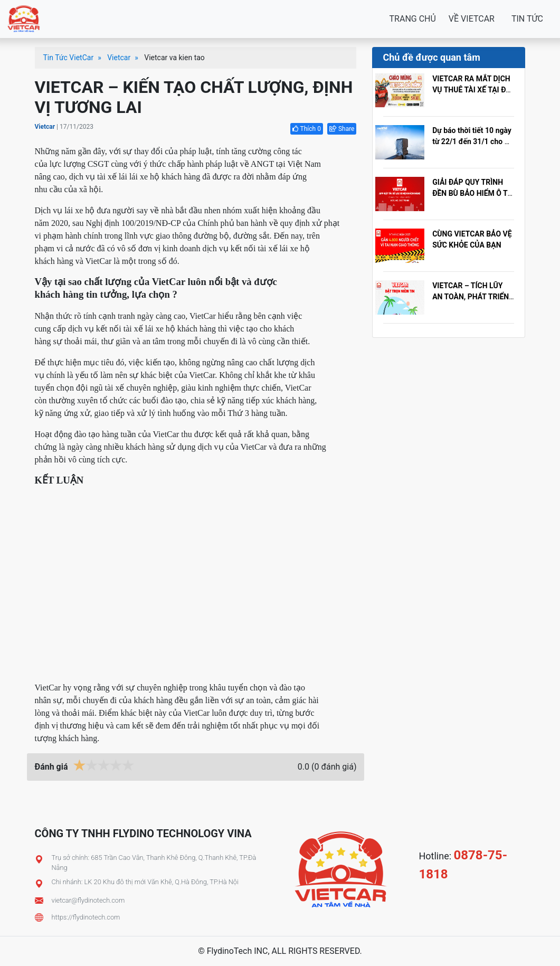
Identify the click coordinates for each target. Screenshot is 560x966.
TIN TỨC (527, 19)
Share (342, 129)
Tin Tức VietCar (69, 58)
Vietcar (119, 58)
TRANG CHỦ (413, 19)
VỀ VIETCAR (472, 19)
